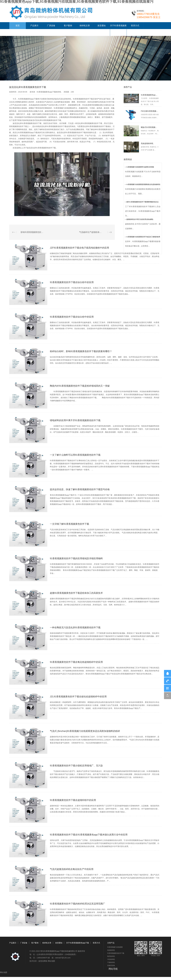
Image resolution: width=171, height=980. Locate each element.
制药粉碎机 (111, 956)
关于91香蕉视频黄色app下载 (78, 943)
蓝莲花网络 (43, 961)
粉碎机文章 (85, 26)
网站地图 (51, 961)
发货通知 (102, 26)
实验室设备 (111, 965)
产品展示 (34, 26)
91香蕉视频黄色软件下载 (83, 99)
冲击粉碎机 (111, 959)
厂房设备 (51, 26)
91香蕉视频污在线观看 (63, 108)
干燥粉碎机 (111, 962)
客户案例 (68, 26)
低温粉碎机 (111, 950)
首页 (18, 26)
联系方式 (135, 26)
